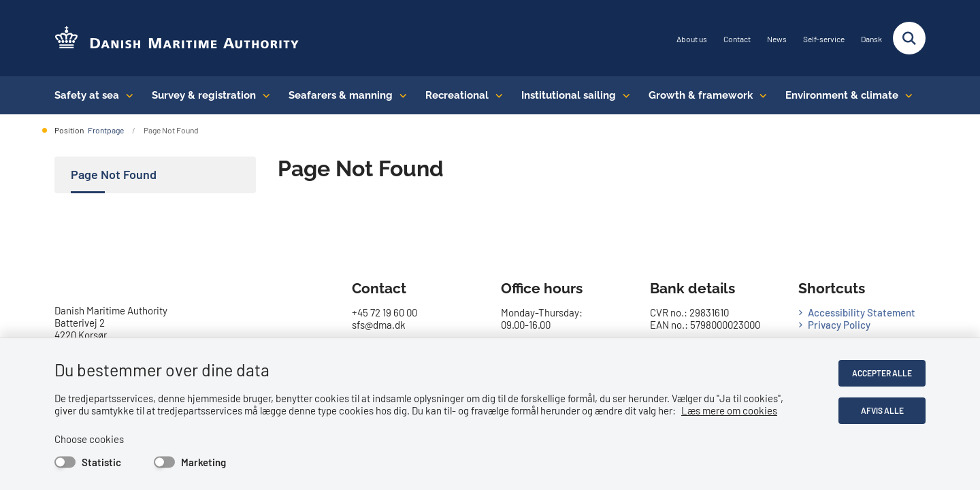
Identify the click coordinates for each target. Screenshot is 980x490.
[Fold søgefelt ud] (909, 38)
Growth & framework (701, 95)
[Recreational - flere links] (496, 95)
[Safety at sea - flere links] (126, 95)
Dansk (871, 39)
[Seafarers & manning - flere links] (400, 95)
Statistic (101, 462)
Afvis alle (882, 410)
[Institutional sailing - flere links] (623, 95)
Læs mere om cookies (729, 410)
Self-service (824, 39)
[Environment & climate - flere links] (905, 95)
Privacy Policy (839, 325)
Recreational (457, 95)
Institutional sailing (569, 95)
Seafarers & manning (341, 95)
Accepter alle (882, 373)
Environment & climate (842, 95)
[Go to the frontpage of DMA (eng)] (177, 38)
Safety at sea (87, 95)
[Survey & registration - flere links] (263, 95)
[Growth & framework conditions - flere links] (760, 95)
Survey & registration (204, 95)
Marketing (203, 462)
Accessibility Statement (862, 312)
